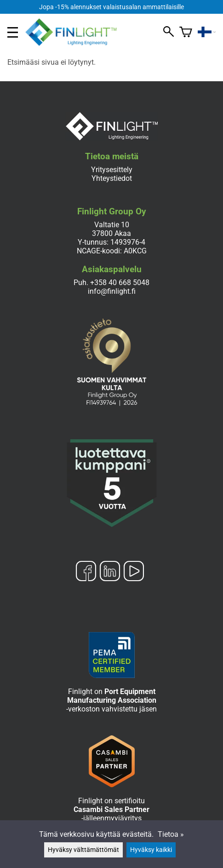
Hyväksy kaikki (151, 850)
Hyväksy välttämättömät (83, 850)
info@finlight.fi (112, 291)
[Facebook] (86, 572)
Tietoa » (171, 834)
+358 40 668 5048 (120, 283)
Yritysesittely (112, 170)
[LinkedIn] (110, 572)
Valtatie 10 (112, 225)
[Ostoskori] (186, 32)
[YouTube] (134, 572)
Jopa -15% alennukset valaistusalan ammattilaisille (111, 7)
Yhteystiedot (112, 178)
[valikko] (13, 32)
